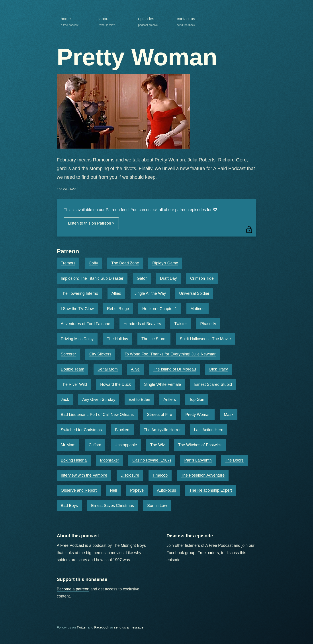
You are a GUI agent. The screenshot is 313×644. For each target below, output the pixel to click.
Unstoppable (126, 445)
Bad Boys (69, 506)
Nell (113, 490)
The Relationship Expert (211, 490)
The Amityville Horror (162, 430)
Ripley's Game (165, 263)
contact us (195, 22)
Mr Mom (68, 445)
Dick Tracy (219, 369)
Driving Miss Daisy (77, 339)
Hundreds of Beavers (142, 324)
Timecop (160, 475)
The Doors (234, 460)
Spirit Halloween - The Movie (205, 339)
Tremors (68, 263)
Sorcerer (68, 354)
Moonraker (110, 460)
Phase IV (208, 324)
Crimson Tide (202, 278)
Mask (229, 415)
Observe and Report (79, 490)
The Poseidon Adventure (203, 475)
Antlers (170, 400)
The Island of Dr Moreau (174, 369)
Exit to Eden (139, 400)
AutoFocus (166, 490)
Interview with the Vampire (84, 475)
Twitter (82, 627)
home (79, 22)
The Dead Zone (125, 263)
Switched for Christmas (81, 430)
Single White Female (162, 384)
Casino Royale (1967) (152, 460)
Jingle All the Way (150, 293)
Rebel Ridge (118, 309)
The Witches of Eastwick (200, 445)
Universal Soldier (194, 293)
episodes (156, 22)
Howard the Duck (115, 384)
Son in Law (157, 506)
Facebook (102, 627)
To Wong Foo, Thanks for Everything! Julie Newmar (170, 354)
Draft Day (168, 278)
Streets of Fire (159, 415)
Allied (116, 293)
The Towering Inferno (79, 293)
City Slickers (100, 354)
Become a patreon (73, 589)
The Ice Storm (154, 339)
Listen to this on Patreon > (91, 223)
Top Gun (197, 400)
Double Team (72, 369)
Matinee (198, 309)
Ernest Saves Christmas (112, 506)
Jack (65, 400)
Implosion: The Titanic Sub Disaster (92, 278)
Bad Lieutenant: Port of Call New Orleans (97, 415)
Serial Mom (108, 369)
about (117, 22)
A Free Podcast (70, 545)
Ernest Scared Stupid (213, 384)
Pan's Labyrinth (198, 460)
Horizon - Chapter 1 (160, 309)
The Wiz (158, 445)
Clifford (95, 445)
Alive (135, 369)
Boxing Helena (74, 460)
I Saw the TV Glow (77, 309)
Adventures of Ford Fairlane (85, 324)
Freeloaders (208, 553)
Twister (181, 324)
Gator (142, 278)
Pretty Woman (198, 415)
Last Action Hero (209, 430)
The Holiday (117, 339)
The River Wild (74, 384)
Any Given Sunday (99, 400)
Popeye (137, 490)
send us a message (129, 627)
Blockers (123, 430)
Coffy (93, 263)
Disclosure (130, 475)
